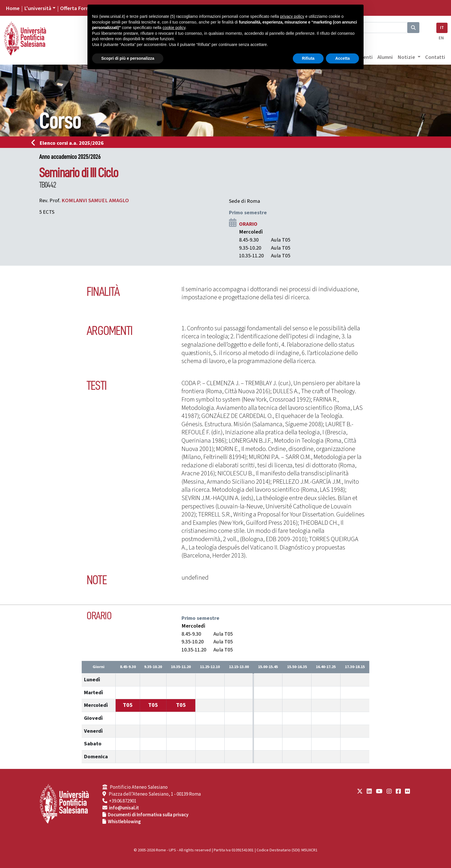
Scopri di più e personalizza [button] (128, 58)
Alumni (385, 57)
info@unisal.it (124, 808)
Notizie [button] (407, 57)
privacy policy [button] (292, 16)
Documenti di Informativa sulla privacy (148, 815)
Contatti (435, 57)
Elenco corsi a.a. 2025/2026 (69, 143)
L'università (38, 8)
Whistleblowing (124, 822)
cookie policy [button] (174, 28)
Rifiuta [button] (308, 58)
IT (442, 28)
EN (441, 38)
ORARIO (248, 224)
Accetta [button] (342, 58)
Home (13, 8)
